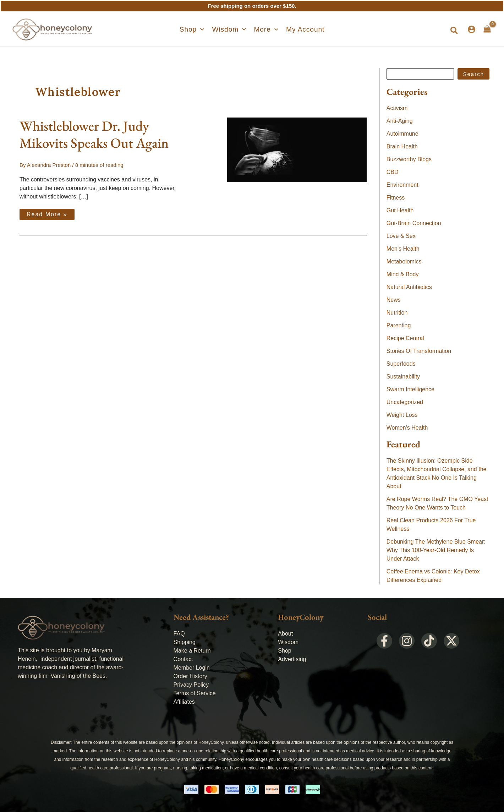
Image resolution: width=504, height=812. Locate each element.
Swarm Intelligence (410, 389)
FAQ (179, 634)
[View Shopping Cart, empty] (487, 29)
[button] (195, 29)
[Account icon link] (472, 29)
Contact (183, 659)
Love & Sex (401, 236)
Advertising (292, 659)
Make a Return (192, 651)
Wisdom (288, 642)
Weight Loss (402, 415)
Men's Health (403, 249)
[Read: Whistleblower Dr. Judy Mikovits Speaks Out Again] (297, 149)
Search (473, 74)
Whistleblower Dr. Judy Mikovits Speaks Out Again (94, 134)
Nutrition (397, 313)
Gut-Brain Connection (414, 223)
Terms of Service (195, 693)
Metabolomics (404, 261)
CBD (393, 172)
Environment (402, 185)
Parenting (399, 325)
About (285, 634)
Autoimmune (402, 134)
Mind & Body (403, 274)
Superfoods (401, 364)
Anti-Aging (400, 121)
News (394, 300)
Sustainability (403, 377)
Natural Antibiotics (409, 287)
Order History (190, 676)
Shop (284, 651)
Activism (397, 108)
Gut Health (400, 210)
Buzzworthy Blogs (409, 159)
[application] (204, 29)
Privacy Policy (191, 685)
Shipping (185, 642)
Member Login (192, 668)
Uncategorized (405, 402)
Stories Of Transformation (419, 351)
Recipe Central (405, 338)
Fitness (396, 198)
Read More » (49, 213)
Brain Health (402, 146)
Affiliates (184, 702)
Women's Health (407, 428)
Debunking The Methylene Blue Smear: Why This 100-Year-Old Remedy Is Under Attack (436, 550)
